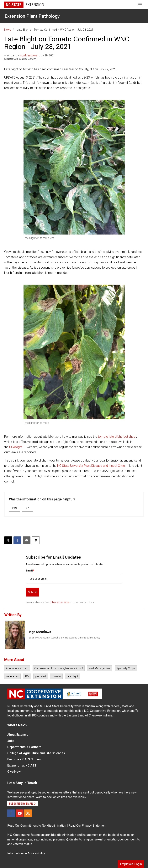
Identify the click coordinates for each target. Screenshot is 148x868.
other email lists (59, 602)
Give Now (14, 772)
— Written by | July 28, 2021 (30, 55)
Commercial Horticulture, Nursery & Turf (59, 668)
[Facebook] (11, 813)
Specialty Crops (126, 668)
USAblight (16, 447)
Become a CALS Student (24, 759)
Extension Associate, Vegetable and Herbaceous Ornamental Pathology (65, 638)
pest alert (41, 676)
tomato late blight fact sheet (117, 437)
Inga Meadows (28, 55)
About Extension (19, 735)
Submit (32, 592)
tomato (56, 676)
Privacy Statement (94, 826)
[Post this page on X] (8, 540)
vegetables (12, 676)
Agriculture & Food (17, 668)
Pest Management (100, 668)
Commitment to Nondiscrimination (43, 826)
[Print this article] (36, 540)
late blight (72, 676)
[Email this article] (27, 540)
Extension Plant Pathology (32, 16)
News (8, 30)
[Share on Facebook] (17, 540)
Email (30, 571)
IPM (27, 676)
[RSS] (28, 813)
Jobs (11, 741)
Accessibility (36, 853)
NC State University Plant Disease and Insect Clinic (91, 466)
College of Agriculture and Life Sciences (36, 753)
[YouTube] (20, 813)
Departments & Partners (24, 747)
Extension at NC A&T (22, 765)
